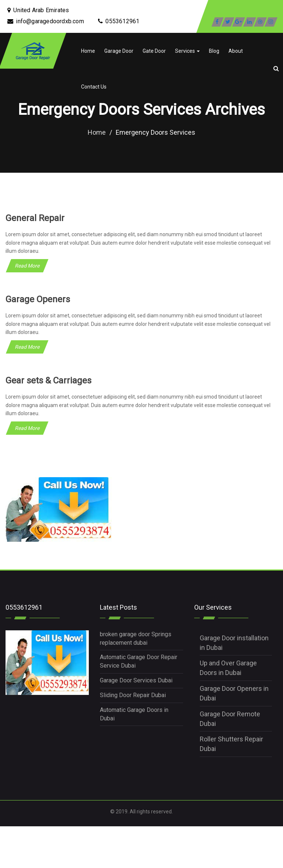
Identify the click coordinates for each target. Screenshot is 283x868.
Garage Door (119, 51)
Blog (214, 51)
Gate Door (154, 51)
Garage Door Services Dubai (136, 680)
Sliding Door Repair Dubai (133, 695)
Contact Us (94, 87)
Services (187, 51)
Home (88, 51)
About (236, 51)
